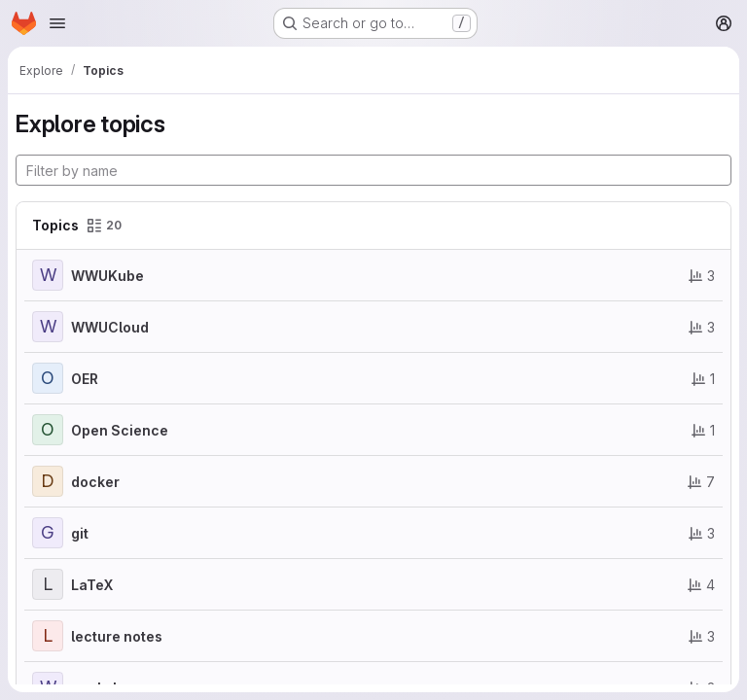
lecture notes (117, 636)
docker (95, 482)
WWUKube (107, 276)
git (80, 533)
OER (85, 379)
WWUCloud (110, 327)
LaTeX (92, 585)
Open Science (120, 430)
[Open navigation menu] (57, 23)
